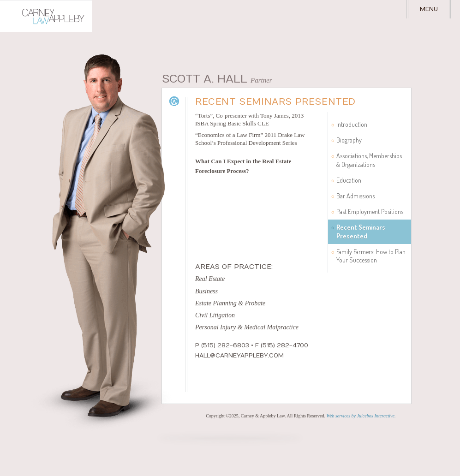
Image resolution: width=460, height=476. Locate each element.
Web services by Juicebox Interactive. (361, 416)
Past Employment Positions (370, 211)
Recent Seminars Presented (361, 231)
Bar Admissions (355, 196)
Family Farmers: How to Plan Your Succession (371, 256)
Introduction (352, 124)
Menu (429, 9)
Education (349, 180)
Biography (349, 140)
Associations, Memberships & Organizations (369, 160)
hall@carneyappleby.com (239, 356)
